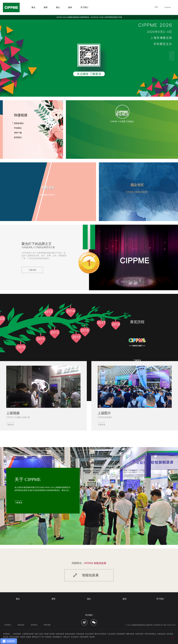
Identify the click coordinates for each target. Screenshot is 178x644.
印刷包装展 (80, 634)
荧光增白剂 (75, 637)
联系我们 (18, 137)
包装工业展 (39, 634)
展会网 (92, 637)
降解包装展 (130, 634)
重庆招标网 (84, 637)
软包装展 (170, 634)
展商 (53, 599)
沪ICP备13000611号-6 (168, 625)
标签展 (52, 634)
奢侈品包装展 (70, 634)
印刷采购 (48, 637)
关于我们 (160, 599)
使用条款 (34, 625)
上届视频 (13, 413)
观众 (89, 599)
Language (168, 7)
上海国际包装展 (28, 634)
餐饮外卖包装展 (100, 634)
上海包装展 (17, 634)
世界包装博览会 (150, 634)
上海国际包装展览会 (138, 625)
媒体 (125, 599)
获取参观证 (19, 123)
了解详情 (32, 270)
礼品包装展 (111, 634)
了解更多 (137, 360)
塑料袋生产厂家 (38, 637)
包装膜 (23, 637)
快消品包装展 (14, 637)
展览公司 (67, 637)
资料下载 (18, 133)
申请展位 (18, 128)
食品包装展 (89, 634)
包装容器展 (139, 634)
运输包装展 (60, 634)
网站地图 (47, 625)
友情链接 (6, 634)
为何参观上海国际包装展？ (137, 192)
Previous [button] (6, 56)
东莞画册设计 (57, 637)
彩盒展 (6, 637)
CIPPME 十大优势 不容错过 (122, 122)
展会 (18, 599)
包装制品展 (161, 634)
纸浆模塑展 (121, 634)
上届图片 (104, 413)
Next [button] (172, 56)
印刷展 (46, 634)
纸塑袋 (29, 637)
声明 (156, 7)
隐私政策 (21, 625)
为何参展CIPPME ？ (48, 195)
